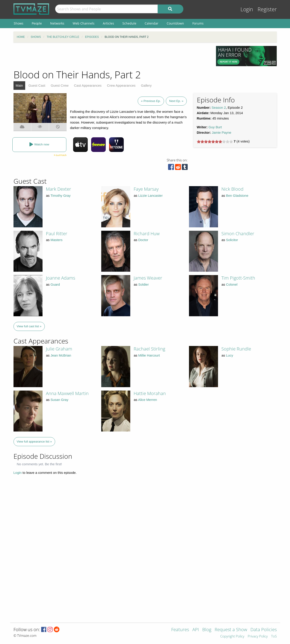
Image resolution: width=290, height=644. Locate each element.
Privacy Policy (258, 636)
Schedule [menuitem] (129, 23)
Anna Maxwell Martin (67, 393)
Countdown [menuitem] (175, 23)
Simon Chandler (238, 234)
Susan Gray (60, 400)
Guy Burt (215, 127)
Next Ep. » (176, 101)
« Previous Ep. (151, 101)
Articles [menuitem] (108, 23)
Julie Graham (59, 349)
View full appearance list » (34, 442)
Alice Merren (148, 400)
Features (180, 630)
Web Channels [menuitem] (84, 23)
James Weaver (148, 278)
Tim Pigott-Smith (238, 278)
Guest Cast (37, 85)
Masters (57, 240)
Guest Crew (60, 85)
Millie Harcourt (149, 355)
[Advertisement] (111, 56)
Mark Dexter (58, 189)
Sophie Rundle (236, 349)
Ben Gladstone (237, 195)
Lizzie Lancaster (151, 195)
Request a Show (231, 630)
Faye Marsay (146, 189)
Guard (55, 284)
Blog (207, 630)
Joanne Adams (61, 278)
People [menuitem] (37, 23)
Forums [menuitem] (198, 23)
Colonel (232, 284)
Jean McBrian (61, 355)
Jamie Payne (221, 132)
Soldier (144, 284)
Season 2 (219, 107)
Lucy (230, 355)
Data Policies (264, 630)
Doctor (143, 240)
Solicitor (232, 240)
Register (267, 9)
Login (247, 9)
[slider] (215, 142)
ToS (274, 636)
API (196, 630)
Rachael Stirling (149, 349)
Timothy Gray (60, 195)
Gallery (146, 85)
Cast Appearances (88, 85)
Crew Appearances (121, 85)
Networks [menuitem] (57, 23)
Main (19, 85)
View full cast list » (29, 326)
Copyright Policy (232, 636)
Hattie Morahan (150, 393)
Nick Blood (232, 189)
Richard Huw (147, 234)
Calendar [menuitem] (152, 23)
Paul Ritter (57, 234)
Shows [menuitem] (19, 23)
